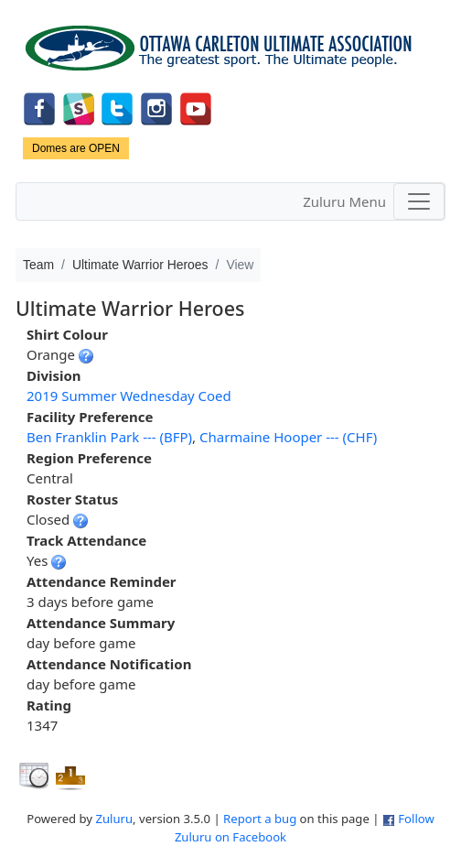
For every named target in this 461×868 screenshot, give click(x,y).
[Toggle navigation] (419, 201)
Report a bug (260, 819)
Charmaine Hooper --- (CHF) (288, 437)
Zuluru (114, 819)
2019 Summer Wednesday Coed (129, 396)
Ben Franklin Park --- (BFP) (109, 437)
